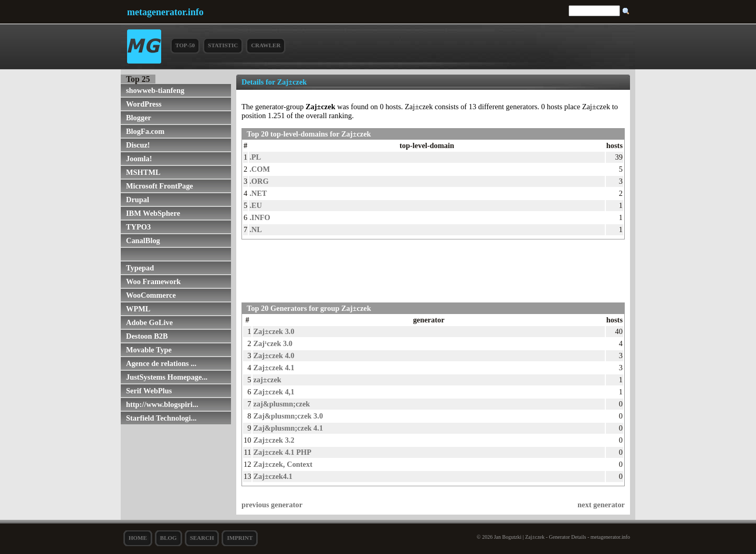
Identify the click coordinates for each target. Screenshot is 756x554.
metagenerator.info (165, 12)
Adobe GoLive (149, 322)
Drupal (138, 200)
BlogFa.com (145, 131)
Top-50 (185, 45)
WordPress (144, 104)
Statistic (223, 45)
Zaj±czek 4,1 (274, 392)
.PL (255, 157)
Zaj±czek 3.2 (274, 440)
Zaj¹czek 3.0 (273, 343)
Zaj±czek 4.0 (274, 356)
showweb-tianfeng (155, 90)
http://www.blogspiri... (162, 404)
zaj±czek (267, 380)
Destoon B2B (147, 336)
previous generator (272, 505)
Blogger (139, 118)
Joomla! (139, 159)
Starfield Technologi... (161, 418)
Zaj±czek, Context (283, 464)
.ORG (259, 181)
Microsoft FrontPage (160, 186)
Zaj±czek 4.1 (274, 368)
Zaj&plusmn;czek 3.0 (288, 416)
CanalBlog (143, 241)
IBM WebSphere (153, 213)
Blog (169, 538)
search (202, 538)
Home (138, 538)
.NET (258, 193)
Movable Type (149, 350)
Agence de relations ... (161, 363)
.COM (260, 169)
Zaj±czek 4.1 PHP (282, 452)
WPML (138, 309)
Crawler (266, 45)
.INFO (260, 217)
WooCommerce (151, 295)
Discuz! (138, 145)
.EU (256, 205)
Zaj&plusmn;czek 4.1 (288, 428)
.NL (256, 229)
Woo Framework (153, 281)
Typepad (140, 268)
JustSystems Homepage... (167, 377)
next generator (601, 505)
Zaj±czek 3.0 (274, 331)
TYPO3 (138, 227)
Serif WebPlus (149, 391)
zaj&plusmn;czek (281, 404)
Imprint (240, 538)
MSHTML (143, 172)
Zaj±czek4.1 (273, 476)
